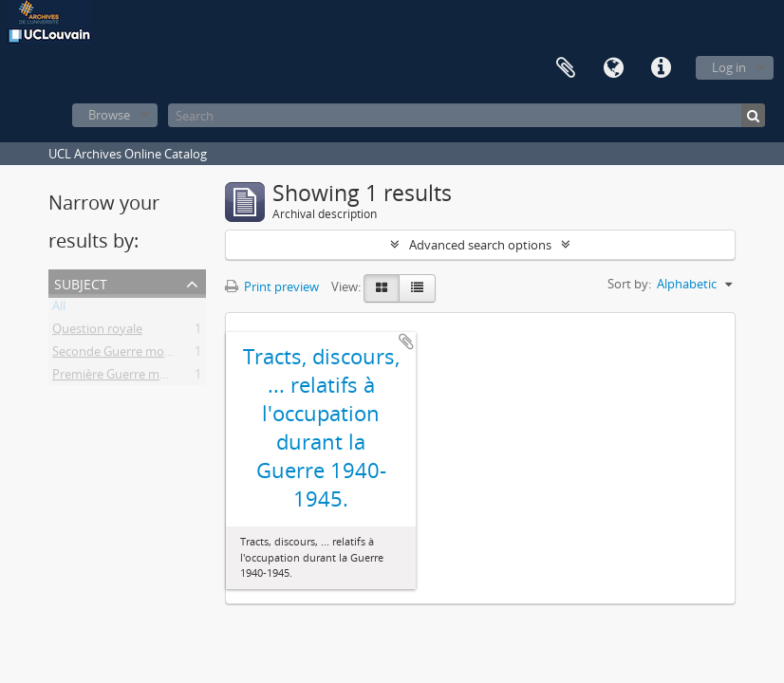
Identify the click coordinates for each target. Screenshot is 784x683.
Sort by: (629, 284)
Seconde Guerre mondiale (125, 355)
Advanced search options (480, 245)
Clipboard (566, 68)
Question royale (97, 332)
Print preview (272, 286)
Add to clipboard (406, 341)
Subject (81, 282)
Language (613, 68)
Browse (109, 115)
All (59, 309)
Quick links (661, 68)
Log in (729, 67)
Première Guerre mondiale (127, 378)
